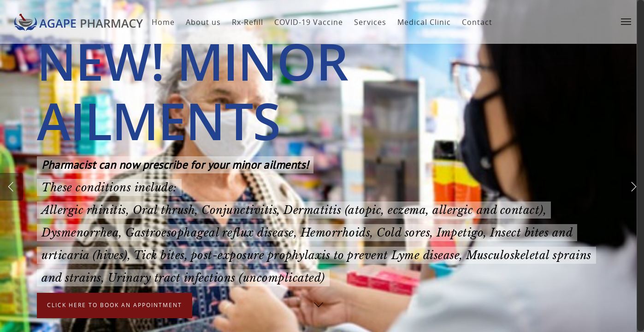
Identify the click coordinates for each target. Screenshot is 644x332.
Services (366, 22)
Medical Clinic (420, 22)
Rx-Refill (244, 22)
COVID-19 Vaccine (305, 22)
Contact (473, 22)
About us (200, 22)
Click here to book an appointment (115, 311)
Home (160, 22)
